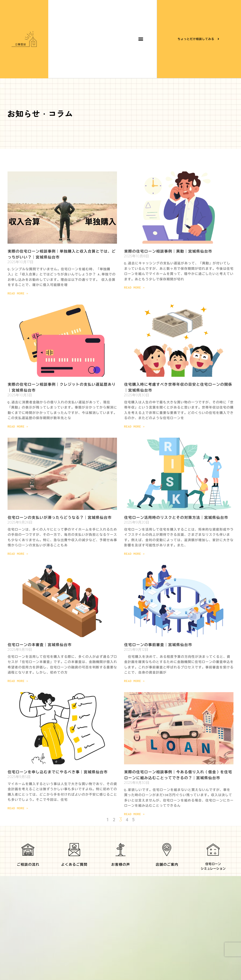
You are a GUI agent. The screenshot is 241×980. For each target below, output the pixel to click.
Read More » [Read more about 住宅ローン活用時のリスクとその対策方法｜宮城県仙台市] (134, 554)
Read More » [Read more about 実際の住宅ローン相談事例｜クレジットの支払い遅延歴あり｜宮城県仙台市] (18, 427)
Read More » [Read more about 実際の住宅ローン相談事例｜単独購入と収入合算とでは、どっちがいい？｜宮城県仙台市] (18, 293)
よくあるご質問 (74, 865)
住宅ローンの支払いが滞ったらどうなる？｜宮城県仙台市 (60, 518)
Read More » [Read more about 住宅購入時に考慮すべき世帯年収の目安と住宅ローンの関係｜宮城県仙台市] (134, 427)
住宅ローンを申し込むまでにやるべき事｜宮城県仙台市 (58, 772)
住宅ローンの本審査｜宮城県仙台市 (40, 645)
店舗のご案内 (167, 865)
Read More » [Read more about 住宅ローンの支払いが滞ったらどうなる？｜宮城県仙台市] (18, 554)
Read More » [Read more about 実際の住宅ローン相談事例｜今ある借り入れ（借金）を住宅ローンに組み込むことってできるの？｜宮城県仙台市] (134, 814)
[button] (141, 39)
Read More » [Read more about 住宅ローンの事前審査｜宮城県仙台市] (134, 681)
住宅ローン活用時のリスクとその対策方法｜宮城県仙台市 (176, 518)
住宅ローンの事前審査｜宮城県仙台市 (158, 645)
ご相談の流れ (28, 865)
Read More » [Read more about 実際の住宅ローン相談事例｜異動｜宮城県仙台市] (134, 288)
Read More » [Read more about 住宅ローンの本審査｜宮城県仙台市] (18, 681)
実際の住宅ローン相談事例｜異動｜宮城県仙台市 (168, 251)
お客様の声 (120, 865)
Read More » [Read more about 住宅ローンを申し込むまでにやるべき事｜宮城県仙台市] (18, 808)
